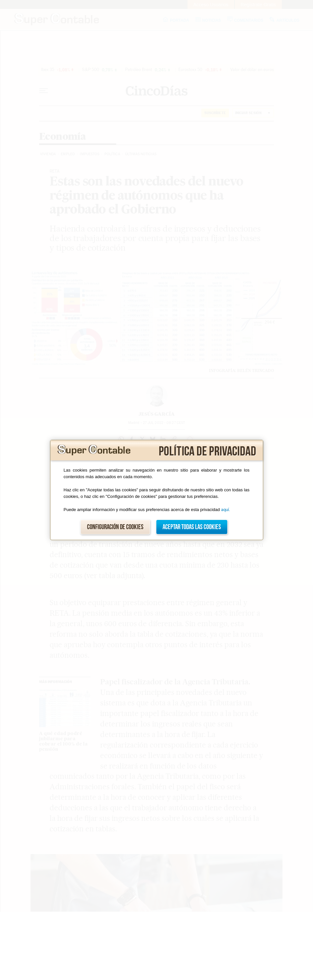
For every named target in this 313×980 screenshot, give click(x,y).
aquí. (225, 510)
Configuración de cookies (115, 527)
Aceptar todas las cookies (192, 527)
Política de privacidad (207, 452)
